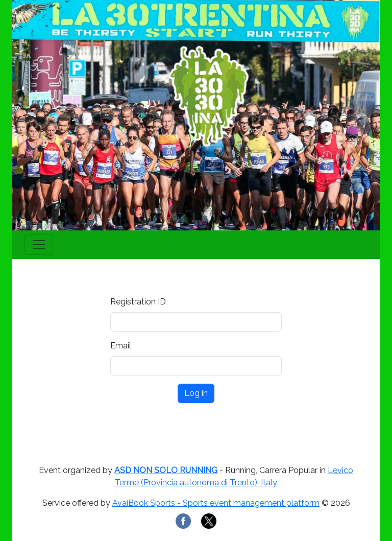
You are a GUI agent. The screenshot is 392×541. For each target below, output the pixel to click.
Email (121, 346)
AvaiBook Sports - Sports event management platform (216, 503)
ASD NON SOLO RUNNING (166, 470)
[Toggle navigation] (39, 245)
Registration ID (138, 302)
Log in (196, 393)
